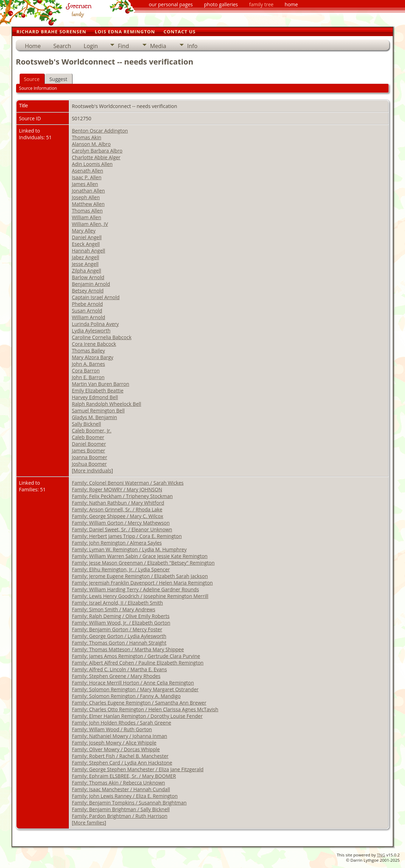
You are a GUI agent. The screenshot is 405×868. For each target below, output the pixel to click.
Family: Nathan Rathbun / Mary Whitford (118, 503)
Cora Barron (86, 371)
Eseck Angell (86, 244)
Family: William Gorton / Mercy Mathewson (121, 523)
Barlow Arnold (88, 277)
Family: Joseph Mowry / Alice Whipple (114, 743)
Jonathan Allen (88, 191)
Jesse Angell (85, 264)
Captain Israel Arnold (96, 297)
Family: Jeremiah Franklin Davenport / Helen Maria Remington (142, 583)
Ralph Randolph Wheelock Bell (107, 404)
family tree (261, 4)
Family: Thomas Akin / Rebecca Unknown (118, 783)
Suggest (58, 79)
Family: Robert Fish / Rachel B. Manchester (120, 756)
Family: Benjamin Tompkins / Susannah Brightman (129, 803)
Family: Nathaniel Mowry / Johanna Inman (119, 736)
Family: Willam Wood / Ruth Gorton (112, 729)
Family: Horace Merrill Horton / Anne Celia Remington (133, 683)
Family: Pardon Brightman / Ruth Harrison (120, 816)
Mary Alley (84, 231)
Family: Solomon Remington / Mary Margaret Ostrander (135, 689)
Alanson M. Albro (91, 144)
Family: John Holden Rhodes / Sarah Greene (122, 723)
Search (62, 46)
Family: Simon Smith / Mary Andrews (114, 609)
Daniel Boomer (89, 444)
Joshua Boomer (89, 464)
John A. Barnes (88, 364)
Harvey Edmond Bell (95, 397)
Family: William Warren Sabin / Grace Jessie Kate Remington (140, 556)
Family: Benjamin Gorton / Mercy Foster (117, 629)
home (291, 4)
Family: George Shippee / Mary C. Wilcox (118, 516)
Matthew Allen (88, 204)
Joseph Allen (86, 197)
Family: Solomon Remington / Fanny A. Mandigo (126, 696)
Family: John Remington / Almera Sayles (117, 543)
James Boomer (88, 450)
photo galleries (221, 4)
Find (123, 46)
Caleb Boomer (88, 437)
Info (192, 46)
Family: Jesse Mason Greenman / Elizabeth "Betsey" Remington (143, 563)
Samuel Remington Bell (98, 411)
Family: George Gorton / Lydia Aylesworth (119, 636)
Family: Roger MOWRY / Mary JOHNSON (117, 489)
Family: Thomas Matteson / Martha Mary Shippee (128, 649)
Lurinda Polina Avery (95, 324)
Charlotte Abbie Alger (96, 157)
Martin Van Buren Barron (101, 384)
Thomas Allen (87, 211)
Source (32, 79)
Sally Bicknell (86, 424)
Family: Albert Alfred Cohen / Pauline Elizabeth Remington (138, 663)
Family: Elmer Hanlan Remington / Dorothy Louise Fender (137, 716)
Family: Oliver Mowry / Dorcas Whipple (116, 749)
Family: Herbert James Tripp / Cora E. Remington (127, 536)
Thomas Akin (87, 137)
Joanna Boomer (90, 457)
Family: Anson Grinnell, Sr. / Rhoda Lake (117, 509)
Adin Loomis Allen (92, 164)
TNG (381, 855)
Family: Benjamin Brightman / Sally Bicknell (121, 809)
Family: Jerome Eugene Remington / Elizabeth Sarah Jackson (140, 576)
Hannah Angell (88, 251)
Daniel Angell (87, 237)
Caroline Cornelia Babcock (102, 337)
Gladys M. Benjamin (94, 417)
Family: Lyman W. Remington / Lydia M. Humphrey (129, 549)
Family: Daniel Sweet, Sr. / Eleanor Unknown (122, 529)
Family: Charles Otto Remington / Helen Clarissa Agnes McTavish (145, 709)
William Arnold (88, 317)
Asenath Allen (87, 171)
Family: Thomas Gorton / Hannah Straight (119, 643)
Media (158, 46)
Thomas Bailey (88, 351)
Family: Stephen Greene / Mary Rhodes (116, 676)
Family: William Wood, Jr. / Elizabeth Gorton (121, 623)
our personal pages (171, 4)
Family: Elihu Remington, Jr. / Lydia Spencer (121, 569)
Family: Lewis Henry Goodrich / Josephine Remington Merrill (140, 596)
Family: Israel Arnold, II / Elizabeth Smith (117, 603)
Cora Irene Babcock (94, 344)
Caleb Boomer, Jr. (92, 430)
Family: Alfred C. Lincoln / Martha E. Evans (119, 669)
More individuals (92, 470)
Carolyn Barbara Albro (97, 151)
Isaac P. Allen (87, 177)
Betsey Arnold (88, 291)
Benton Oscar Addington (100, 131)
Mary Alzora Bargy (92, 357)
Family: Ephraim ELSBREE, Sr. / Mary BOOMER (124, 776)
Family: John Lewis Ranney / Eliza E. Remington (125, 796)
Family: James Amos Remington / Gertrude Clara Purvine (136, 656)
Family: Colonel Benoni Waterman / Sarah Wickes (128, 483)
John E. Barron (88, 377)
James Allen (85, 184)
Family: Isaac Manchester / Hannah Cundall (121, 789)
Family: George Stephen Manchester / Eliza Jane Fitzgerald (138, 769)
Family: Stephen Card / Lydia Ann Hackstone (122, 763)
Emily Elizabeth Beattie (98, 391)
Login (91, 46)
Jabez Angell (85, 257)
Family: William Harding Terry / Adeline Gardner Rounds (135, 589)
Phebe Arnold (87, 304)
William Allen (87, 217)
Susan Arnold (87, 311)
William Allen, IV (90, 224)
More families (89, 823)
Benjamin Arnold (91, 284)
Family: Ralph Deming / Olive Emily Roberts (121, 616)
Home (33, 46)
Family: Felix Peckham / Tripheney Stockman (122, 496)
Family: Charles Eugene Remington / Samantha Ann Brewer (139, 703)
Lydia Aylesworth (91, 331)
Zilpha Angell (87, 271)
